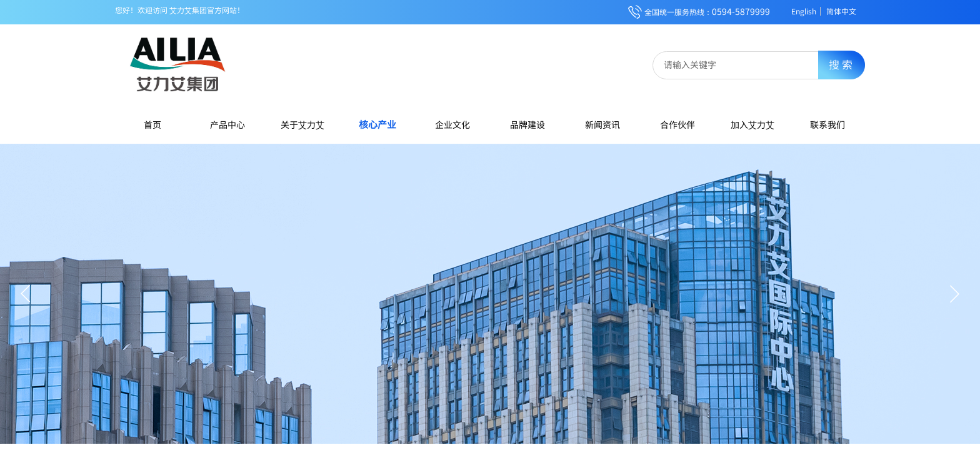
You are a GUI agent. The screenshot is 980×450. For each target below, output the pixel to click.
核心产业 (377, 124)
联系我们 (827, 124)
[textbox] (744, 64)
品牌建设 (527, 124)
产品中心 (227, 124)
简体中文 (841, 11)
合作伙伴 (677, 124)
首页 (152, 124)
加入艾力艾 (752, 124)
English (804, 11)
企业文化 (452, 124)
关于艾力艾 (302, 124)
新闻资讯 (602, 124)
